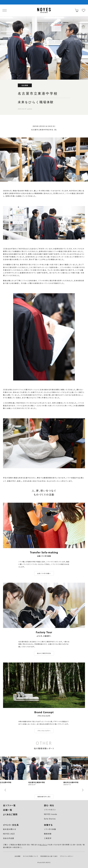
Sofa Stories (50, 819)
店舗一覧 (8, 810)
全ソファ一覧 (9, 805)
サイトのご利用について (30, 856)
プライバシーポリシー (67, 856)
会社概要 (18, 856)
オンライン (44, 845)
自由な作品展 (9, 838)
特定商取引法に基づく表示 (49, 856)
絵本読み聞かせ (10, 829)
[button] (6, 790)
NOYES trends (51, 814)
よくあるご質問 (10, 814)
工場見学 (48, 838)
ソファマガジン (50, 810)
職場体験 (48, 834)
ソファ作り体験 (50, 829)
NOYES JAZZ (9, 834)
